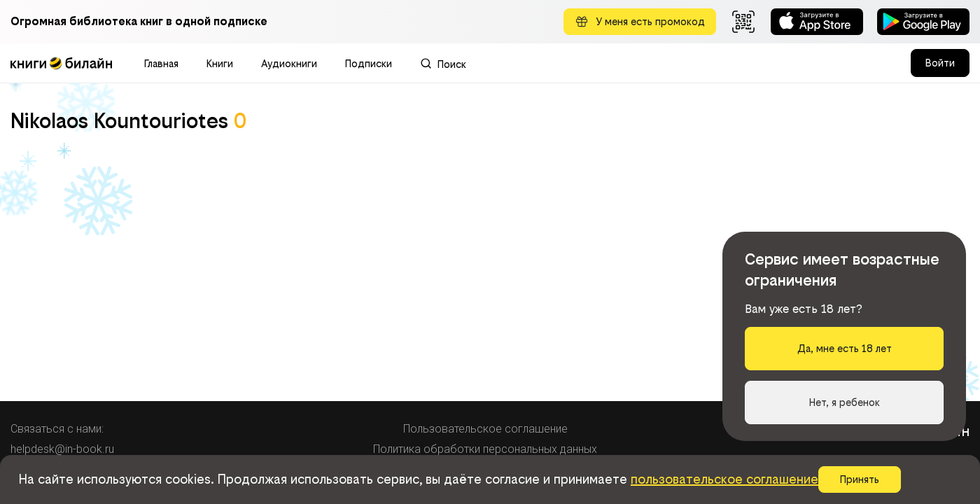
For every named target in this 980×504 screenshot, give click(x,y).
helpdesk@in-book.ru (62, 449)
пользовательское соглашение (724, 479)
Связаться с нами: (57, 429)
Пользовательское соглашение (485, 429)
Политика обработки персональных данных (485, 449)
